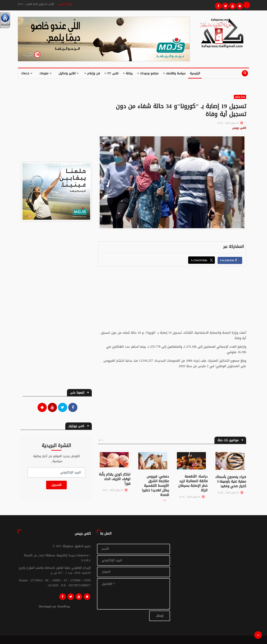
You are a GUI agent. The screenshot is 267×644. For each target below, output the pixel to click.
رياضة (128, 73)
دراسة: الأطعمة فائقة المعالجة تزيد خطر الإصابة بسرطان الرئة (193, 483)
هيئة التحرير (65, 4)
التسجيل (56, 485)
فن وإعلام (92, 73)
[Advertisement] (172, 301)
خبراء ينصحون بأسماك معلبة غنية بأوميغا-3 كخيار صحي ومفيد (231, 481)
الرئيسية (195, 73)
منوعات (45, 73)
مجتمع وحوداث (148, 73)
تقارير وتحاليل (69, 73)
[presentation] (103, 440)
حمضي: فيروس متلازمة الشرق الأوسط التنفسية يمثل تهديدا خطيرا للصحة (155, 486)
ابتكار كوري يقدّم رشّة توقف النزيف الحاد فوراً (115, 479)
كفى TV (111, 73)
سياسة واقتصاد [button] (174, 73)
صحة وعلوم (240, 97)
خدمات (27, 73)
